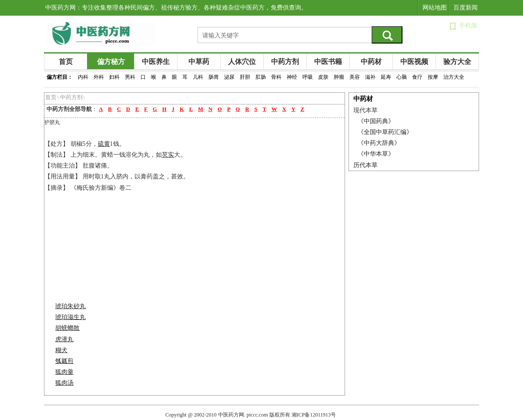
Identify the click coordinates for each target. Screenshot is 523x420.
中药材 (371, 62)
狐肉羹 (64, 372)
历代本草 (365, 165)
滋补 (370, 77)
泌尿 (229, 77)
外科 (99, 77)
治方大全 (454, 77)
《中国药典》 (376, 121)
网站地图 (435, 8)
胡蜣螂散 (67, 328)
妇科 (114, 77)
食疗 (417, 77)
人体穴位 (242, 62)
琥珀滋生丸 (70, 317)
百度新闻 (466, 8)
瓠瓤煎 (64, 361)
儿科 (198, 77)
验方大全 (457, 62)
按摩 (433, 77)
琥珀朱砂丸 (70, 306)
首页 (66, 62)
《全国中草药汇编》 (385, 132)
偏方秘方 (111, 62)
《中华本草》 (376, 154)
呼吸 (308, 77)
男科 (130, 77)
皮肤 (323, 77)
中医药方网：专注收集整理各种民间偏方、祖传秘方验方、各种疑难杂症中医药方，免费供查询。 (176, 8)
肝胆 (245, 77)
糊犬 (61, 350)
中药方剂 (285, 62)
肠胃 (214, 77)
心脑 (402, 77)
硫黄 (104, 144)
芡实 (168, 155)
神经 (292, 77)
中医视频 (414, 62)
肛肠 (261, 77)
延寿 (386, 77)
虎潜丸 (64, 339)
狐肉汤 (64, 383)
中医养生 (156, 62)
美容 (355, 77)
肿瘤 (339, 77)
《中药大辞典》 (379, 143)
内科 (83, 77)
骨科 (276, 77)
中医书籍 (328, 62)
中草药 (199, 62)
